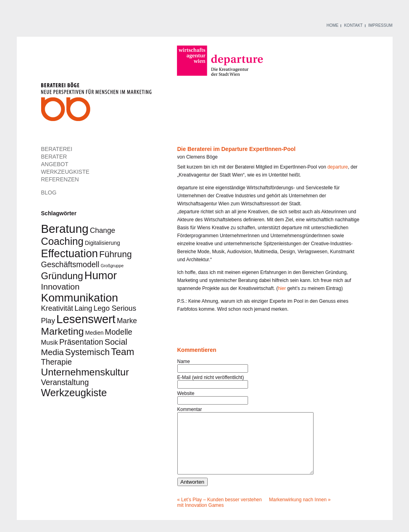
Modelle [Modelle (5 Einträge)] (119, 332)
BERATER (54, 157)
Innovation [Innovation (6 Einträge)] (61, 287)
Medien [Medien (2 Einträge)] (94, 333)
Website (186, 393)
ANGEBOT (55, 164)
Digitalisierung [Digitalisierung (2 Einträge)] (102, 243)
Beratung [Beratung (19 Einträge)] (65, 229)
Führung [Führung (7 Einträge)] (115, 254)
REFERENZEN (60, 179)
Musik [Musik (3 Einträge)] (50, 342)
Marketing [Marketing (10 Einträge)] (63, 331)
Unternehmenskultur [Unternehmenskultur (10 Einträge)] (85, 372)
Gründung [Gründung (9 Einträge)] (62, 276)
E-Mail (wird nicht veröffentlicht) (211, 377)
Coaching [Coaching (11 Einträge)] (63, 241)
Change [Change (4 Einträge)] (103, 230)
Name (184, 361)
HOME (332, 25)
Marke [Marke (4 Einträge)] (127, 321)
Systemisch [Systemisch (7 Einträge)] (87, 352)
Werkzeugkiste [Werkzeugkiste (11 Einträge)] (74, 393)
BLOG (49, 193)
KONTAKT (353, 25)
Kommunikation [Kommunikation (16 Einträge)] (80, 298)
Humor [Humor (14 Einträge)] (100, 275)
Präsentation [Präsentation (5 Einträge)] (81, 342)
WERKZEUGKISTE (65, 172)
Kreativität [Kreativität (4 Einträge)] (57, 308)
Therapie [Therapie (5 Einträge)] (57, 362)
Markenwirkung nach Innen (298, 512)
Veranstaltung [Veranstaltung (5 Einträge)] (65, 382)
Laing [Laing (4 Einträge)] (83, 308)
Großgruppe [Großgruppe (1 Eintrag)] (112, 266)
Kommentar (190, 409)
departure (338, 167)
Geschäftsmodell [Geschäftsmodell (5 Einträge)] (70, 264)
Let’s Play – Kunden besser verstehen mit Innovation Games (220, 514)
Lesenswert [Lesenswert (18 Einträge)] (86, 319)
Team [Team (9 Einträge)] (123, 352)
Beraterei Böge (97, 104)
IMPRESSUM (380, 25)
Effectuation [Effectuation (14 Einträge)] (70, 253)
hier (282, 288)
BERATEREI (57, 149)
